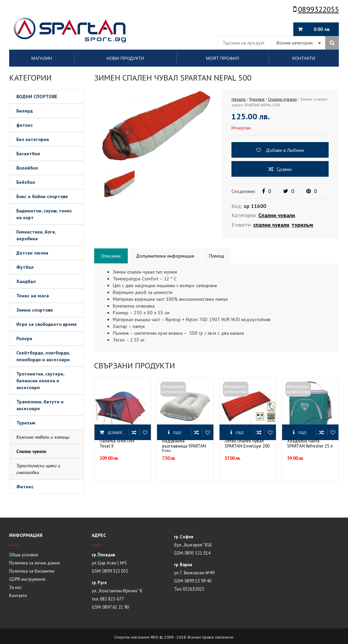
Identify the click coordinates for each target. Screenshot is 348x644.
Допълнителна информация (165, 256)
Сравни (284, 169)
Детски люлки (32, 253)
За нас (15, 587)
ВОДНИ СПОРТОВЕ (37, 97)
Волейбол (27, 168)
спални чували (271, 225)
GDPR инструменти (27, 579)
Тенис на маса (33, 296)
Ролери (24, 338)
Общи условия (24, 555)
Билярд (24, 111)
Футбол (25, 267)
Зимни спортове (35, 310)
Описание (111, 256)
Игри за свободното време (47, 324)
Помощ (216, 256)
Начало (239, 99)
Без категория (33, 139)
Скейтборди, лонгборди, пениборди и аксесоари (43, 356)
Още (177, 433)
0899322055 (316, 9)
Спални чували (31, 451)
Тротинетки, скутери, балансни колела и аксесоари (40, 381)
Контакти (18, 596)
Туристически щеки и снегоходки (38, 469)
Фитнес (25, 487)
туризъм (302, 225)
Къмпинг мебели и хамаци (43, 437)
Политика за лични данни (34, 563)
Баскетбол (28, 154)
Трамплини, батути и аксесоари (40, 405)
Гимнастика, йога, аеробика (36, 235)
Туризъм (26, 423)
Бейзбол (26, 182)
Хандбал (26, 281)
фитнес (25, 125)
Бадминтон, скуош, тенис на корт (44, 214)
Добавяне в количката (118, 433)
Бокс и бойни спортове (42, 196)
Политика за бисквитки (32, 571)
